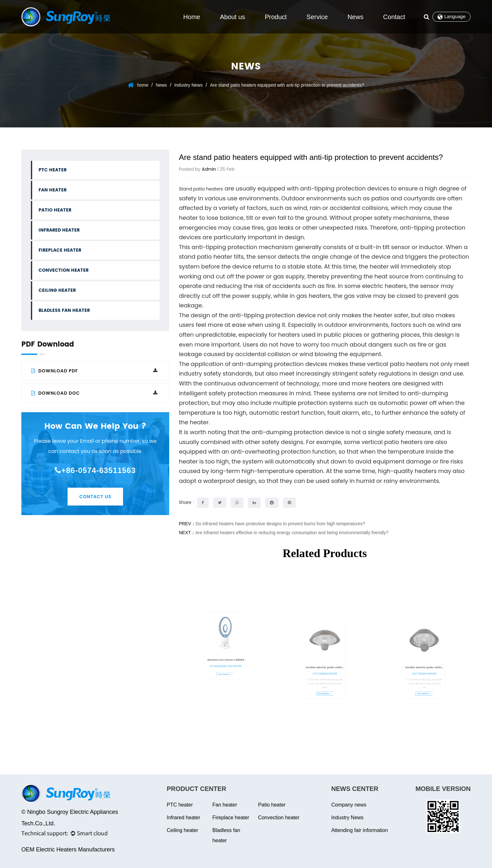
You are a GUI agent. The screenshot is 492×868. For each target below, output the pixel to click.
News (355, 17)
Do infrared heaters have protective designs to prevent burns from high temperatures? (280, 524)
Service (317, 17)
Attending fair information (360, 830)
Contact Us (95, 497)
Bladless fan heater (64, 310)
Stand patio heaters (201, 189)
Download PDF (94, 371)
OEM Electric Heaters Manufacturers (68, 850)
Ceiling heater (57, 290)
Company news (349, 805)
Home (192, 17)
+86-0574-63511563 (95, 470)
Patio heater (55, 210)
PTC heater (53, 170)
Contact (394, 17)
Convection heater (64, 270)
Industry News (188, 85)
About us (232, 17)
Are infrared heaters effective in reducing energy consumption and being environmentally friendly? (292, 533)
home (143, 85)
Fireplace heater (60, 250)
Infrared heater (59, 230)
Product (276, 17)
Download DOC (94, 393)
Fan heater (53, 190)
